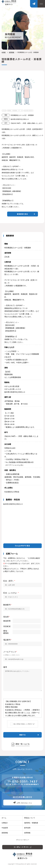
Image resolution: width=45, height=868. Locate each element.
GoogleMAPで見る (23, 546)
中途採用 (5, 828)
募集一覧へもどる (23, 744)
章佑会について (30, 818)
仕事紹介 (5, 823)
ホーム (4, 818)
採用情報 (12, 52)
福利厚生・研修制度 (31, 823)
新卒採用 (27, 828)
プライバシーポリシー (23, 840)
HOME (4, 52)
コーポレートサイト (23, 847)
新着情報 (5, 833)
